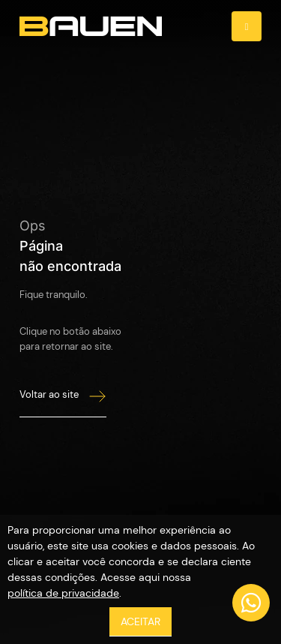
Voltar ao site (63, 396)
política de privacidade (63, 593)
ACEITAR (140, 621)
